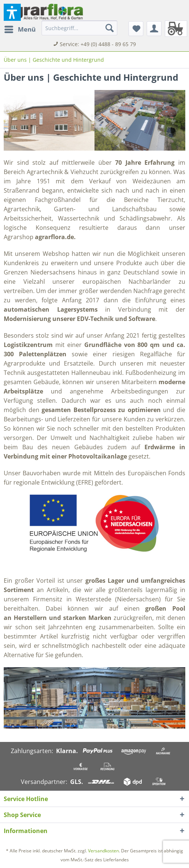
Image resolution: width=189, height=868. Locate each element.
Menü (20, 28)
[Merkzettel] (136, 29)
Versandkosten (103, 851)
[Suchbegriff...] (79, 28)
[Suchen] (110, 28)
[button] (12, 12)
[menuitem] (20, 29)
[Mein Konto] (154, 29)
